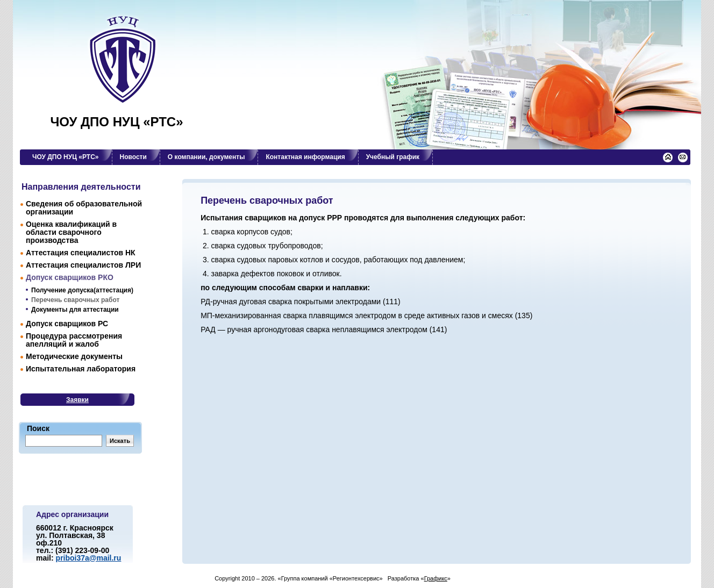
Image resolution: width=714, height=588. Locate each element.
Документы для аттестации (75, 310)
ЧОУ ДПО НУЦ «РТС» (116, 122)
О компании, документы (206, 157)
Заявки (77, 400)
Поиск (38, 428)
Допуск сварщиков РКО (70, 277)
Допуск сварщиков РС (67, 324)
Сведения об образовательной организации (84, 208)
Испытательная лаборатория (81, 369)
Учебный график (393, 157)
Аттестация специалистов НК (81, 253)
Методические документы (74, 356)
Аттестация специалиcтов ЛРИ (83, 265)
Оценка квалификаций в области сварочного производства (71, 232)
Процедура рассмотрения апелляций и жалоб (74, 340)
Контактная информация (305, 157)
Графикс (436, 578)
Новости (133, 157)
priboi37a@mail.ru (89, 558)
